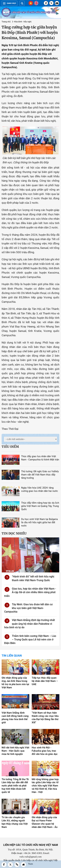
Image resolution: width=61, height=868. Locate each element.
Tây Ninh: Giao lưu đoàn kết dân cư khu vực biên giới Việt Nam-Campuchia (28, 608)
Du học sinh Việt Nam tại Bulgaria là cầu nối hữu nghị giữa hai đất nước (39, 522)
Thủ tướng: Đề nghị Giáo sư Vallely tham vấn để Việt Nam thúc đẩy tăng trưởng (40, 475)
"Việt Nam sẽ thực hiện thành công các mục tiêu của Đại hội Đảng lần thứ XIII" (45, 718)
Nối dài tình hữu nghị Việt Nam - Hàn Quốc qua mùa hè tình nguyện (15, 751)
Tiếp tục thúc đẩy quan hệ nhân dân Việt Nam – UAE (45, 681)
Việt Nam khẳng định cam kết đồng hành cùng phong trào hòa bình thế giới (15, 718)
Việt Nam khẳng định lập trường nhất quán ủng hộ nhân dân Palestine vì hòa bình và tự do (30, 624)
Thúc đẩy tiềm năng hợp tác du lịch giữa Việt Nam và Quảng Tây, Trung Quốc (40, 506)
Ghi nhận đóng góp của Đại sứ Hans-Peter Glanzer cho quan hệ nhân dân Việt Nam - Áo (45, 822)
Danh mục (10, 3)
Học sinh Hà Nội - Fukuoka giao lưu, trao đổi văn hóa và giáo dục (45, 751)
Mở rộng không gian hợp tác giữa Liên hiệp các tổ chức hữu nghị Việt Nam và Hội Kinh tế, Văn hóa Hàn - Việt (45, 786)
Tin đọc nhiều (14, 533)
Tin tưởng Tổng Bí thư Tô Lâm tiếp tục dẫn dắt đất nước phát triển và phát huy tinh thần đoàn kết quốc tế (15, 786)
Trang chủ (6, 22)
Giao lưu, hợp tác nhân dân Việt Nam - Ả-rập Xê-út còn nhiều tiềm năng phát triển (30, 592)
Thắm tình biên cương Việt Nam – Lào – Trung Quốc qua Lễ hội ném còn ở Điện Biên (30, 640)
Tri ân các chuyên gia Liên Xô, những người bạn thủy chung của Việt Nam (15, 822)
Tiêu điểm (10, 447)
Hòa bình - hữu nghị (23, 22)
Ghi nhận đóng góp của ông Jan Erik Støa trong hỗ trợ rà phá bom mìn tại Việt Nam (15, 683)
